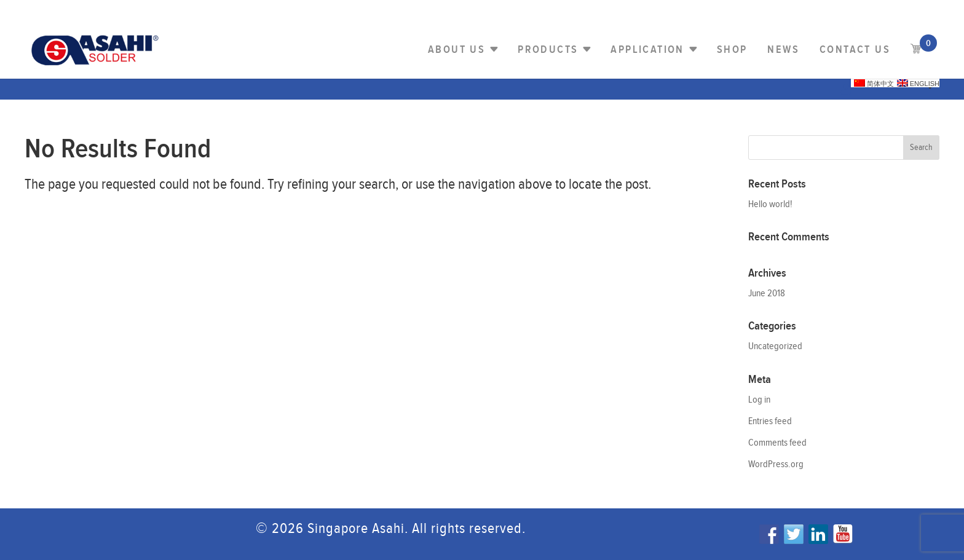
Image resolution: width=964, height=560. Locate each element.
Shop (732, 49)
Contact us (855, 49)
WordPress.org (776, 464)
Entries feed (770, 421)
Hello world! (770, 204)
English (918, 83)
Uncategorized (775, 346)
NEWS (783, 49)
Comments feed (777, 443)
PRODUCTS (548, 49)
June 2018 (767, 294)
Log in (759, 400)
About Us (456, 49)
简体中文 (874, 83)
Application (647, 49)
